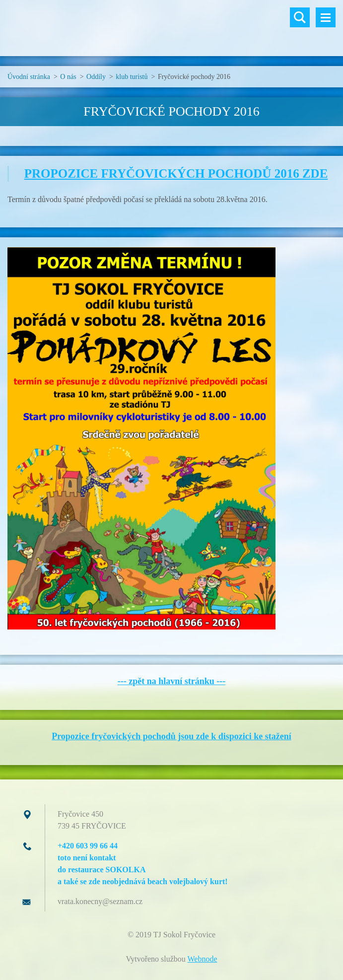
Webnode (203, 959)
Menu (326, 17)
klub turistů (132, 77)
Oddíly (96, 77)
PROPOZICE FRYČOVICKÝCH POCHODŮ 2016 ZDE (176, 174)
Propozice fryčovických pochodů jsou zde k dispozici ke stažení (171, 736)
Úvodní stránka (29, 77)
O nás (68, 77)
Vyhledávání (300, 17)
